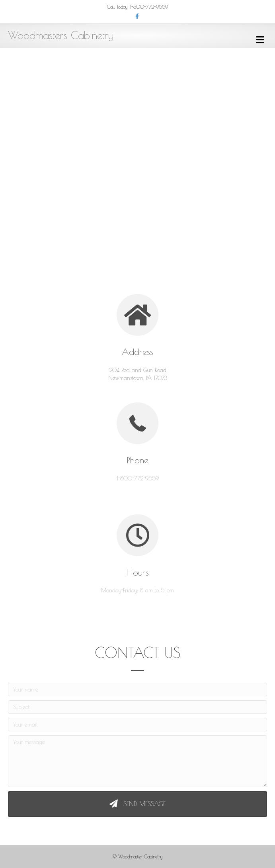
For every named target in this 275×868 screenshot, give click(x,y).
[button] (137, 804)
